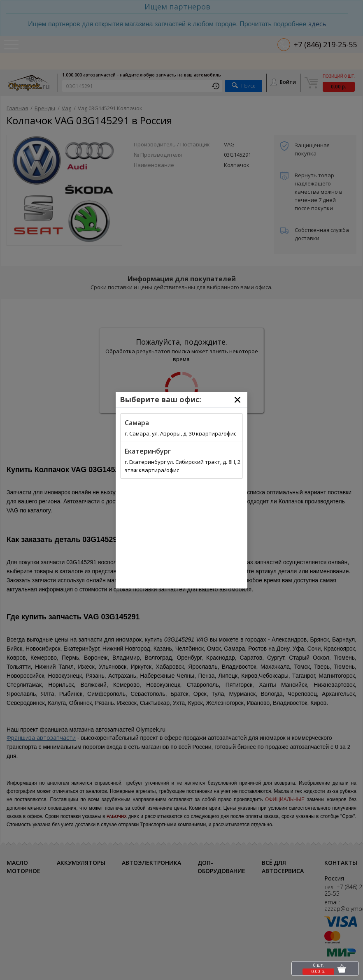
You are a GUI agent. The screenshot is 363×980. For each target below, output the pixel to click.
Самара (137, 423)
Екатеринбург (148, 451)
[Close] (237, 400)
